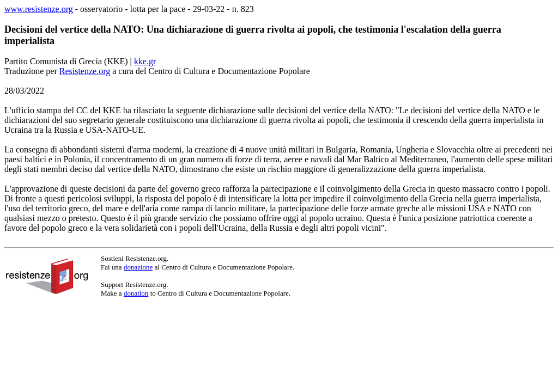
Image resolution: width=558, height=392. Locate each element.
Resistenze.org (85, 71)
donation (136, 293)
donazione (138, 267)
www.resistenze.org (39, 9)
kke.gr (145, 61)
